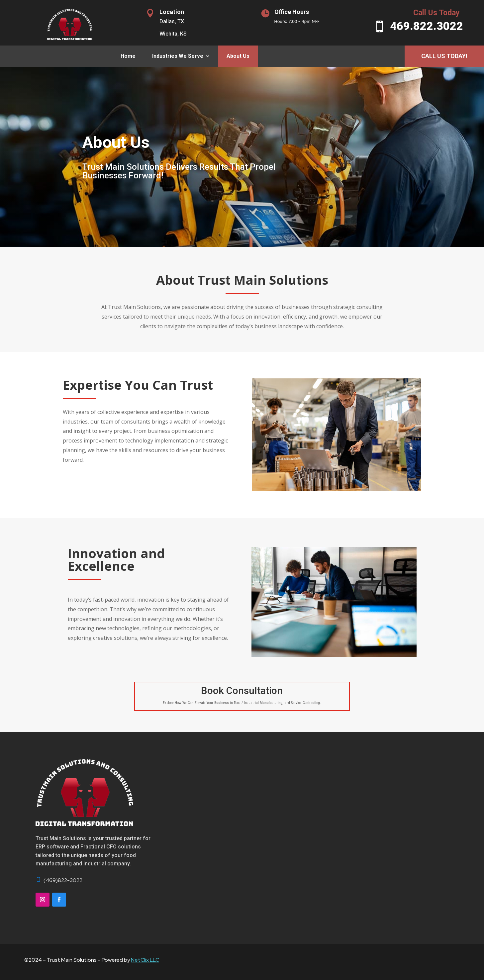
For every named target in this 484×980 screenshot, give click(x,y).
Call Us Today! (444, 56)
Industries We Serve (178, 56)
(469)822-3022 (63, 880)
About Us (238, 56)
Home (128, 56)
